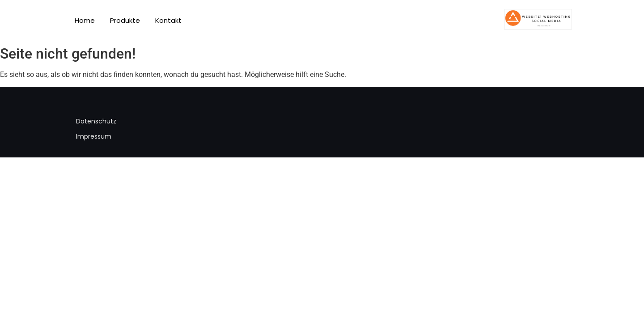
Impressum (94, 136)
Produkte (125, 20)
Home (85, 20)
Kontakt (168, 20)
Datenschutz (96, 121)
